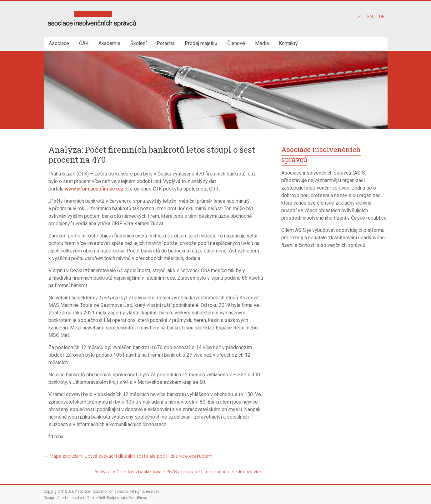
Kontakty (288, 43)
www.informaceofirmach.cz (94, 189)
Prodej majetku (201, 43)
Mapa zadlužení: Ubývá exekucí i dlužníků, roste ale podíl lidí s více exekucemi (128, 456)
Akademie (109, 43)
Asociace (59, 43)
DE (382, 17)
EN (370, 17)
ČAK (84, 43)
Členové (236, 43)
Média (262, 43)
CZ (358, 17)
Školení (138, 43)
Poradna (166, 43)
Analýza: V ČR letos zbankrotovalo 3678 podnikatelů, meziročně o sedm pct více (181, 472)
